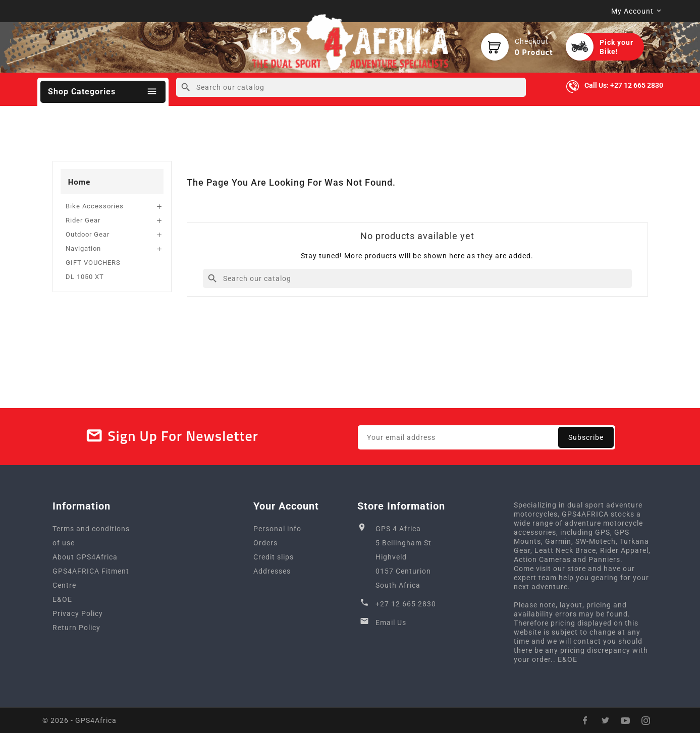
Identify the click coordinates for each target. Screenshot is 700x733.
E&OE (62, 599)
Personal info (277, 529)
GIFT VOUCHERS (93, 263)
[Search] (351, 87)
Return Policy (76, 628)
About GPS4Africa (85, 557)
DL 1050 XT (85, 277)
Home (79, 182)
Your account (286, 506)
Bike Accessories (95, 206)
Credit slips (274, 557)
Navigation (83, 248)
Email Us (391, 623)
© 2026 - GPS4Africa (79, 720)
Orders (265, 543)
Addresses (272, 571)
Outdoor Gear (88, 234)
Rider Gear (83, 220)
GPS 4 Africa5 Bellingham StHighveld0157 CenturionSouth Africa (403, 557)
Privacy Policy (78, 613)
